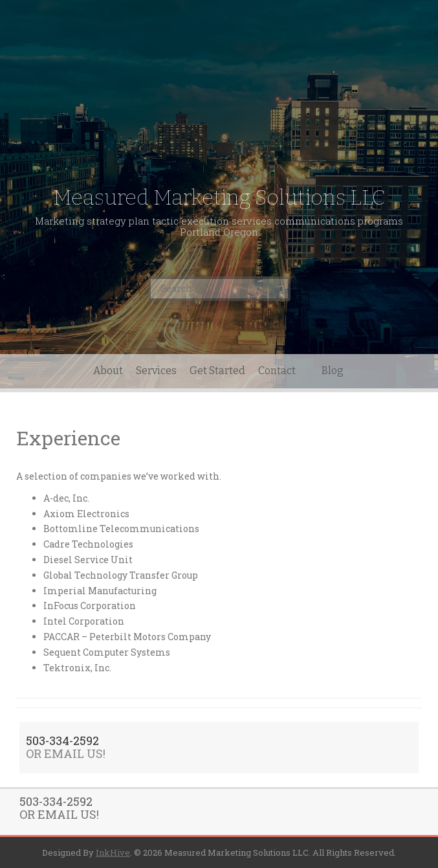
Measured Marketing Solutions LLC (219, 197)
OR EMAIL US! (66, 753)
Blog (333, 371)
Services (156, 371)
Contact (277, 371)
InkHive (113, 852)
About (108, 371)
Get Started (217, 371)
